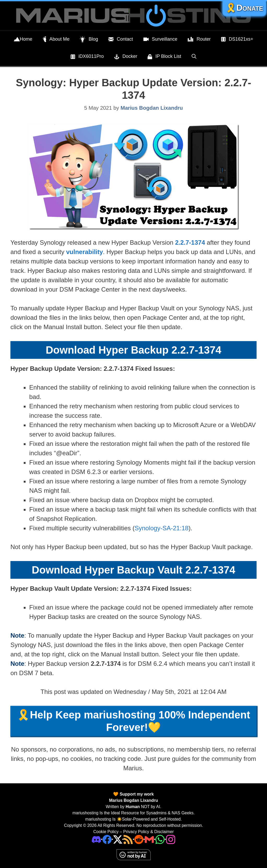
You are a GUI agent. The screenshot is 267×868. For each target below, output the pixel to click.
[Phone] (139, 839)
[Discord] (96, 839)
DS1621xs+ (237, 39)
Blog (89, 39)
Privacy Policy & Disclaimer (148, 832)
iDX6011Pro (87, 57)
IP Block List (164, 57)
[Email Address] (149, 839)
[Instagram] (171, 839)
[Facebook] (107, 839)
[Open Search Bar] (194, 56)
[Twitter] (118, 839)
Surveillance (160, 39)
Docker (126, 57)
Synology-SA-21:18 (162, 528)
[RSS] (128, 839)
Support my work (136, 794)
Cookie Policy (106, 832)
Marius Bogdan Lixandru (133, 800)
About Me (56, 39)
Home (23, 39)
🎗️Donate (244, 8)
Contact (121, 39)
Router (199, 39)
